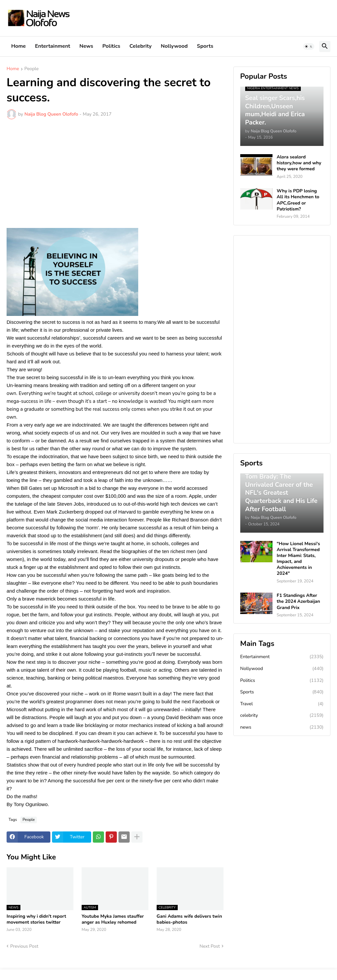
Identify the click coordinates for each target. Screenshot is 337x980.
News (86, 46)
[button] (309, 46)
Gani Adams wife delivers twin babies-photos (189, 919)
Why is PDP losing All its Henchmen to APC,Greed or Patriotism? (298, 200)
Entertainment (52, 46)
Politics (111, 46)
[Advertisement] (115, 174)
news (282, 727)
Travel (282, 704)
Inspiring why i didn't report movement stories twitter (36, 919)
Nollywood (174, 46)
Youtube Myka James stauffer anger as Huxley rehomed (113, 919)
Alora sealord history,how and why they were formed (299, 163)
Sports (205, 46)
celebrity (282, 715)
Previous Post (24, 946)
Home (18, 46)
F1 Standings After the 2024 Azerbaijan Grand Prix (298, 602)
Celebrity (140, 46)
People (31, 69)
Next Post (210, 946)
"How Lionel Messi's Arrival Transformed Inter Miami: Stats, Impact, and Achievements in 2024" (298, 559)
